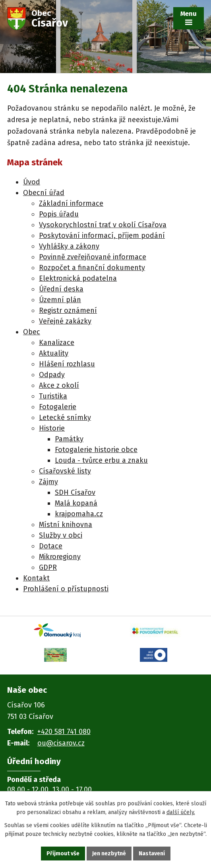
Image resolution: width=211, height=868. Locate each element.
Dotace (51, 546)
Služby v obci (61, 535)
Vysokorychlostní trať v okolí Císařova (103, 225)
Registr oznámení (68, 310)
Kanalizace (57, 343)
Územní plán (60, 300)
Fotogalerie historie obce (96, 450)
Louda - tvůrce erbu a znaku (101, 460)
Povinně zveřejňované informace (93, 257)
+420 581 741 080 (64, 732)
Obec (32, 332)
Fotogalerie (58, 407)
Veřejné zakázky (65, 321)
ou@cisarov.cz (61, 743)
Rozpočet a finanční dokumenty (92, 268)
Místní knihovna (66, 525)
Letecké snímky (65, 418)
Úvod (32, 182)
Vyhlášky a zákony (69, 246)
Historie (52, 428)
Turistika (53, 396)
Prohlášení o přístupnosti (66, 589)
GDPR (48, 567)
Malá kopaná (76, 503)
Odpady (52, 375)
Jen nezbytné (109, 854)
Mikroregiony (60, 557)
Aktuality (54, 353)
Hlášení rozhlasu (67, 364)
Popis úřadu (59, 214)
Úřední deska (61, 289)
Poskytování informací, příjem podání (102, 236)
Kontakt (36, 578)
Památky (69, 439)
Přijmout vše (63, 854)
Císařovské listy (65, 471)
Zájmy (48, 482)
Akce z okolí (59, 385)
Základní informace (71, 203)
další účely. (181, 813)
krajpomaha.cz (79, 514)
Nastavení (152, 854)
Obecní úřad (44, 193)
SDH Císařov (75, 492)
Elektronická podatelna (78, 278)
